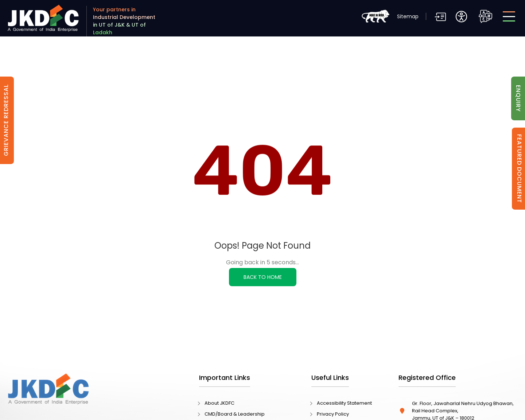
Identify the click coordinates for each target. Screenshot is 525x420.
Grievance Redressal (6, 120)
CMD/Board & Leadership (235, 414)
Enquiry (518, 98)
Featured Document (519, 169)
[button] (444, 16)
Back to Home (263, 277)
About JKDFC (219, 403)
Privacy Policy (333, 414)
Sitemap (408, 16)
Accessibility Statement (344, 403)
